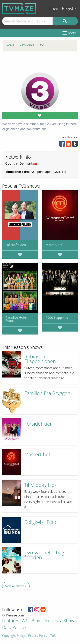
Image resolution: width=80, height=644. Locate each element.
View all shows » (16, 586)
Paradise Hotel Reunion (16, 319)
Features (11, 621)
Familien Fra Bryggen (47, 393)
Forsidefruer (38, 424)
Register (70, 8)
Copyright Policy (14, 636)
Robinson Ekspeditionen (40, 359)
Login (55, 8)
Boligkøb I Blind (41, 522)
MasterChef (54, 245)
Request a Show (59, 621)
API (25, 621)
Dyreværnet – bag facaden (44, 555)
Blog (36, 621)
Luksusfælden (16, 245)
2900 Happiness (57, 318)
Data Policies (15, 628)
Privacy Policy (38, 636)
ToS (53, 636)
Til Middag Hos (41, 485)
